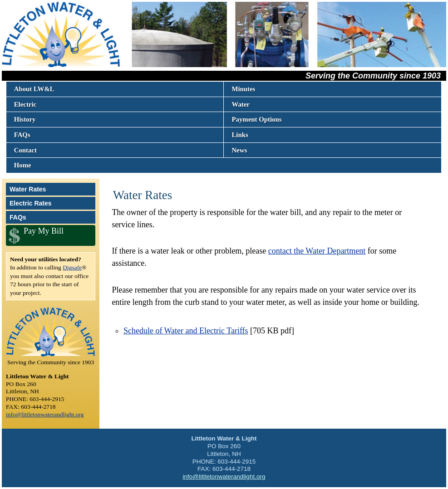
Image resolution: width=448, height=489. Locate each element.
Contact (25, 150)
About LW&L (34, 89)
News (239, 150)
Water (241, 104)
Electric (25, 104)
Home (23, 165)
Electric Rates (31, 203)
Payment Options (256, 119)
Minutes (243, 89)
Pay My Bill (44, 231)
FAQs (22, 135)
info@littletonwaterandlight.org (45, 414)
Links (240, 135)
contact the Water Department (317, 251)
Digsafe (72, 267)
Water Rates (28, 189)
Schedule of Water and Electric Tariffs (186, 331)
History (25, 119)
